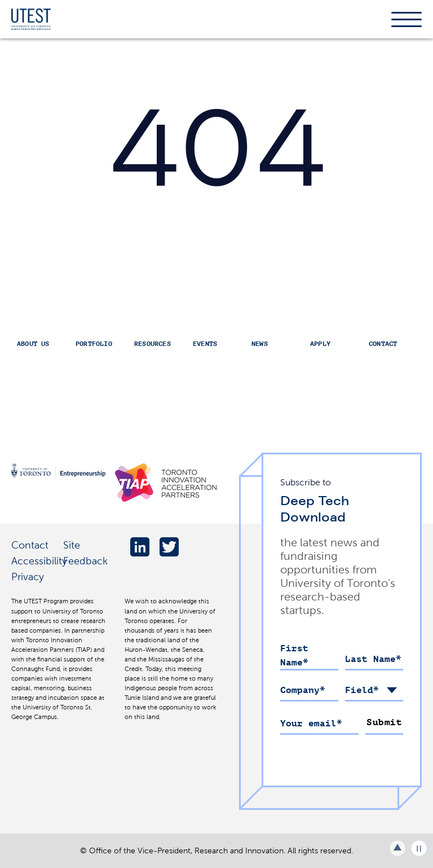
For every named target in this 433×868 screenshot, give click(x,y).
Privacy (28, 577)
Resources (153, 344)
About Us (33, 344)
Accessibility (39, 561)
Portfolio (94, 344)
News (260, 344)
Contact (383, 344)
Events (205, 344)
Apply (320, 344)
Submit (384, 722)
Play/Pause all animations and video (419, 848)
